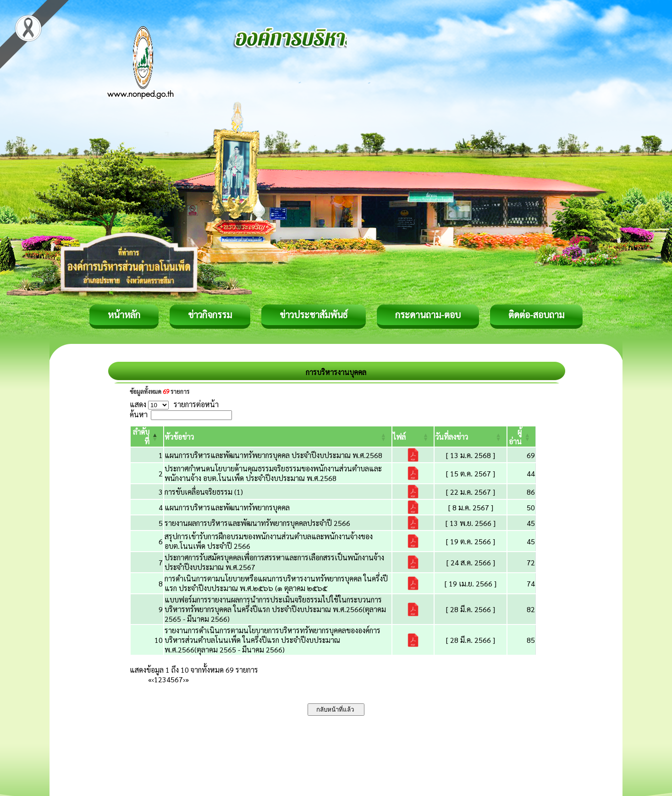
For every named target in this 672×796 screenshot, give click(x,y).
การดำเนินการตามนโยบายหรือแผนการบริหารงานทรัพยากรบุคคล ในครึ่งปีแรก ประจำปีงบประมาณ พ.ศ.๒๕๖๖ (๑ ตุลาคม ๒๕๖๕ (276, 583)
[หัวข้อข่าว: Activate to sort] (278, 437)
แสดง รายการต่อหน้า (174, 404)
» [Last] (187, 679)
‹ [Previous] (153, 679)
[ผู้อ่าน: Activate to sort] (522, 437)
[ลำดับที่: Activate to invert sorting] (147, 437)
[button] (179, 437)
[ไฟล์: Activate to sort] (413, 437)
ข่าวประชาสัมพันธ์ (314, 315)
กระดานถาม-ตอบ (428, 315)
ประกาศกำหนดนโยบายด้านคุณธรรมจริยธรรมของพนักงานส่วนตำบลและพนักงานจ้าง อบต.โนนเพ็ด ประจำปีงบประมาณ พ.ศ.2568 (273, 473)
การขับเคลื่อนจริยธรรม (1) (204, 492)
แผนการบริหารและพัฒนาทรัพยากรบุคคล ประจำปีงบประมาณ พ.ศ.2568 (273, 455)
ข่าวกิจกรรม (210, 315)
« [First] (150, 679)
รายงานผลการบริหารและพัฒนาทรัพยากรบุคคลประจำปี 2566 (257, 523)
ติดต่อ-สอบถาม (536, 315)
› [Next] (184, 679)
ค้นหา (139, 414)
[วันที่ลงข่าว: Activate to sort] (471, 437)
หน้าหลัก (124, 315)
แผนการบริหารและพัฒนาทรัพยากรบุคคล (227, 507)
